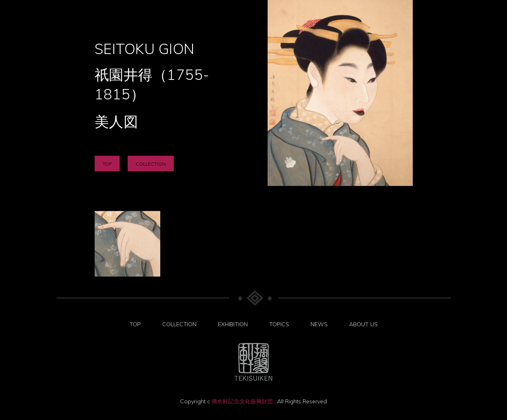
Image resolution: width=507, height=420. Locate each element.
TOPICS (279, 324)
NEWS (319, 324)
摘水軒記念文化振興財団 (243, 401)
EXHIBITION (233, 324)
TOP (107, 164)
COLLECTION (151, 164)
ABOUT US (363, 324)
